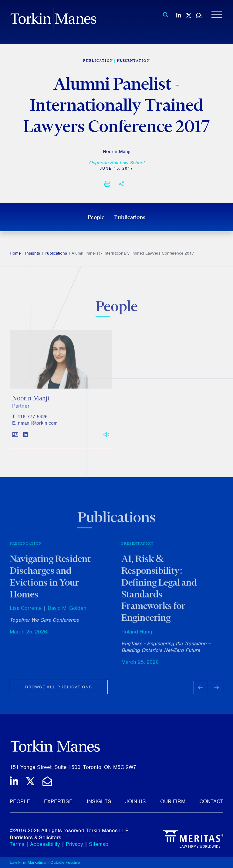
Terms (17, 844)
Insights (33, 253)
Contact (211, 801)
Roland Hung (137, 635)
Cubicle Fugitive (65, 862)
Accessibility (45, 844)
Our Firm (173, 801)
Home (15, 253)
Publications (130, 217)
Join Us (136, 801)
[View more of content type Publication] (98, 61)
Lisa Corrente (26, 612)
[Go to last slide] (200, 691)
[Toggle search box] (164, 15)
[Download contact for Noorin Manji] (15, 438)
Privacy (74, 844)
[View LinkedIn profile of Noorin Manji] (25, 438)
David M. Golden (67, 612)
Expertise (58, 801)
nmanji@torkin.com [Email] (38, 426)
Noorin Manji (117, 152)
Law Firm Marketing (28, 862)
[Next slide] (216, 691)
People (96, 217)
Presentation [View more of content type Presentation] (133, 61)
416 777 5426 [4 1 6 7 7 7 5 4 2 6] (32, 420)
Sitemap (99, 844)
